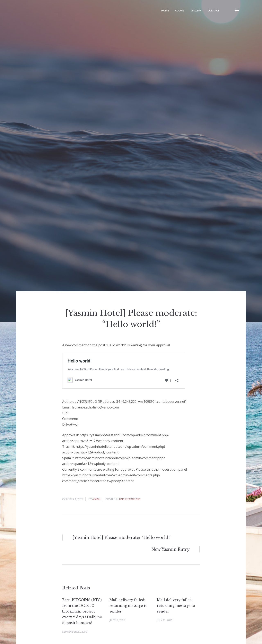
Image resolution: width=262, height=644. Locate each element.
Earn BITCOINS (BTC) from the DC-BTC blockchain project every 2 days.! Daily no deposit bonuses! (82, 611)
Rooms (180, 10)
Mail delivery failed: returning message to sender (129, 606)
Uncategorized (130, 499)
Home (165, 10)
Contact (213, 10)
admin (96, 499)
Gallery (196, 10)
